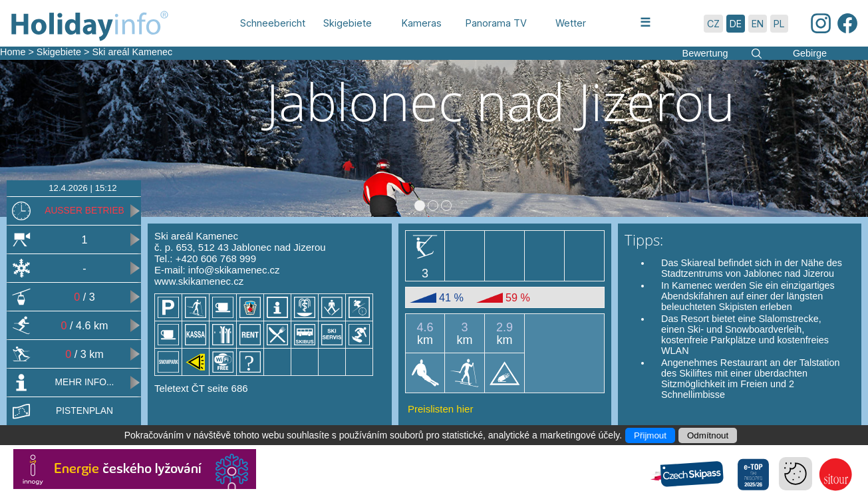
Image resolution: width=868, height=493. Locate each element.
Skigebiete (59, 52)
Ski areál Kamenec (132, 52)
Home (13, 52)
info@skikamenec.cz (234, 270)
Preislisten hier (440, 409)
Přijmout (650, 435)
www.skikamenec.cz (199, 281)
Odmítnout (708, 435)
